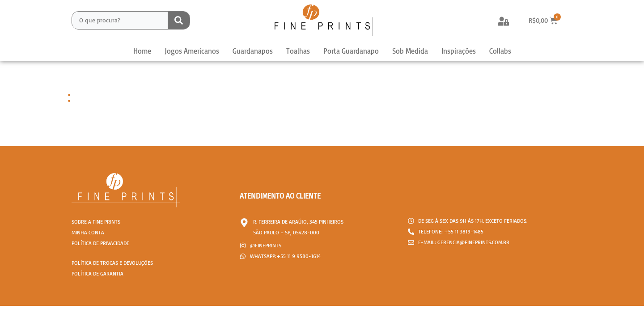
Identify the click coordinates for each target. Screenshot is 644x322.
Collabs (500, 51)
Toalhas (298, 51)
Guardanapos (253, 51)
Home (142, 51)
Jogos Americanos (192, 51)
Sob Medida (410, 51)
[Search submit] (179, 20)
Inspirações (459, 51)
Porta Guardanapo (351, 51)
